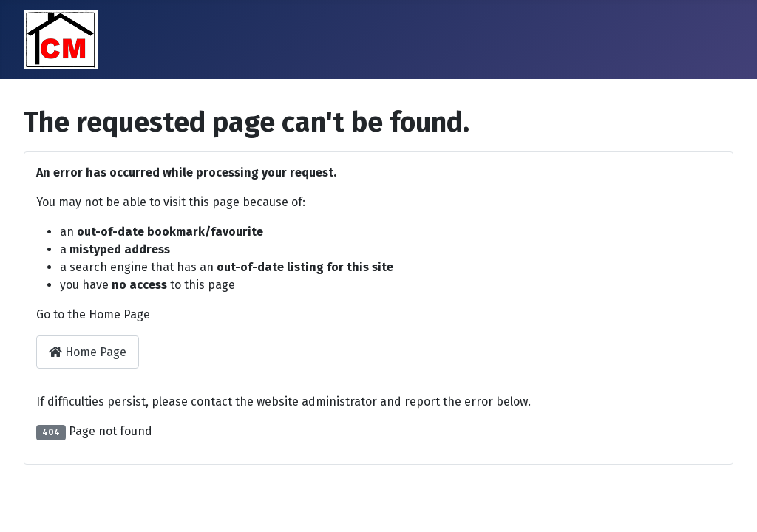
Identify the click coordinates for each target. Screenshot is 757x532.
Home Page (88, 352)
